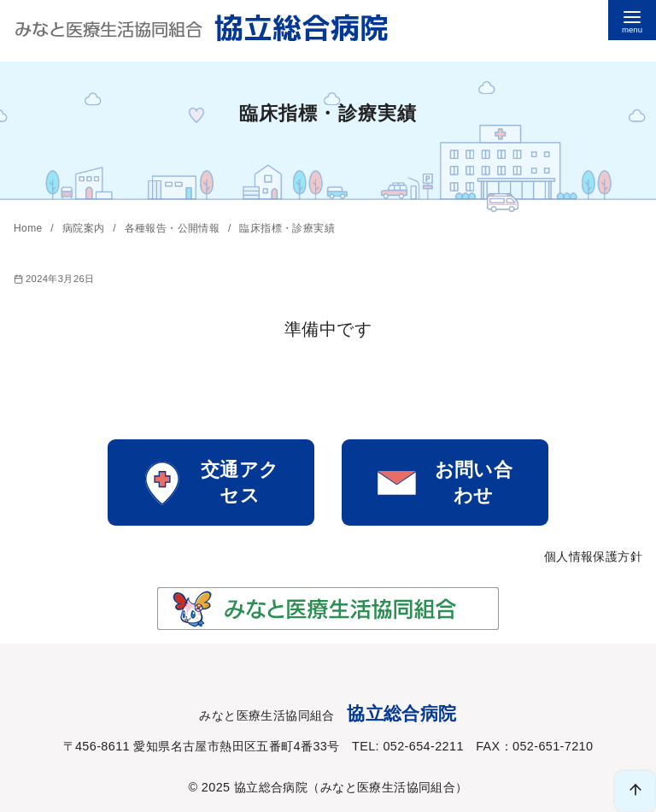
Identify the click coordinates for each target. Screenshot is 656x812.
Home (29, 228)
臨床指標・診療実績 (287, 228)
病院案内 (85, 228)
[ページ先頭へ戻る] (635, 791)
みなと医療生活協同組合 (388, 787)
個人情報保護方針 (593, 556)
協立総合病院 (271, 787)
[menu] (632, 20)
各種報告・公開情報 (174, 228)
